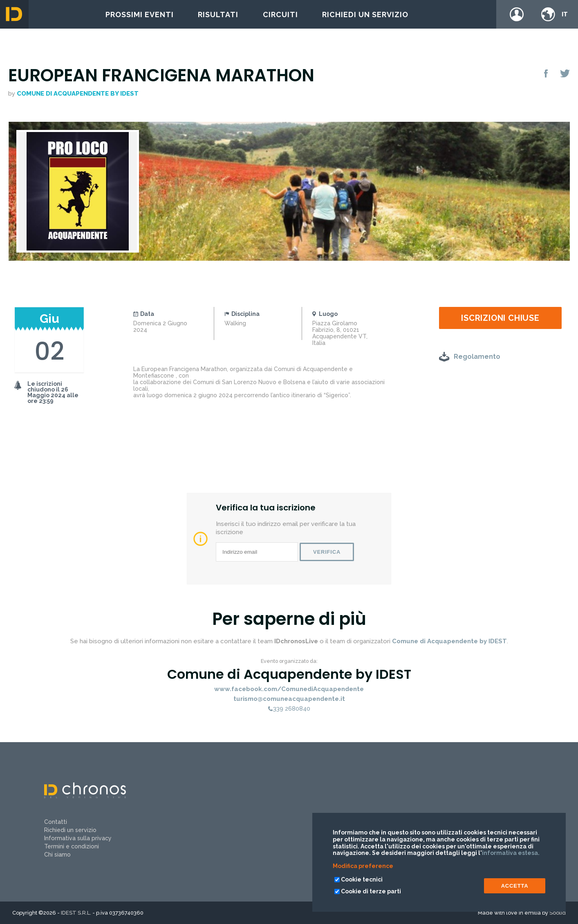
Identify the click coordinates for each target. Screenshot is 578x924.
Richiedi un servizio (365, 15)
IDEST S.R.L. (76, 913)
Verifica (327, 552)
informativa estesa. (511, 853)
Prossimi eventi (140, 15)
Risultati (218, 15)
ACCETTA (515, 886)
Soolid (558, 913)
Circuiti (280, 15)
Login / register (517, 14)
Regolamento (477, 357)
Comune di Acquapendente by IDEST (78, 94)
